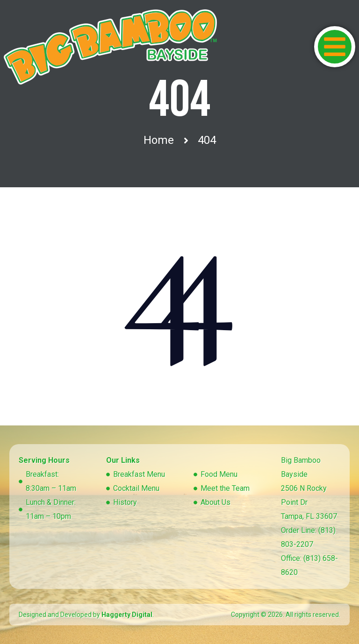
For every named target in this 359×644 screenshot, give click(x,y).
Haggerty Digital (127, 615)
